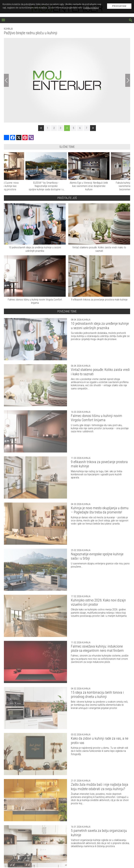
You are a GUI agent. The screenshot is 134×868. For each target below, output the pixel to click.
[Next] (128, 80)
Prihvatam (119, 6)
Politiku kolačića (91, 8)
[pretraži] (131, 21)
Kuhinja (8, 29)
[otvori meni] (3, 20)
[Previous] (6, 80)
